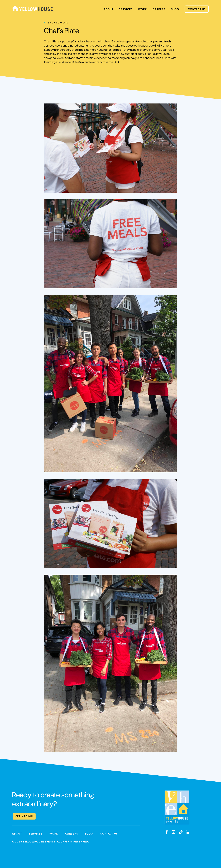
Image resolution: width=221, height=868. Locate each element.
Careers (159, 9)
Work (143, 9)
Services (126, 9)
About (109, 9)
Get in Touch (24, 816)
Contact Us (197, 9)
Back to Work (58, 23)
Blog (175, 9)
